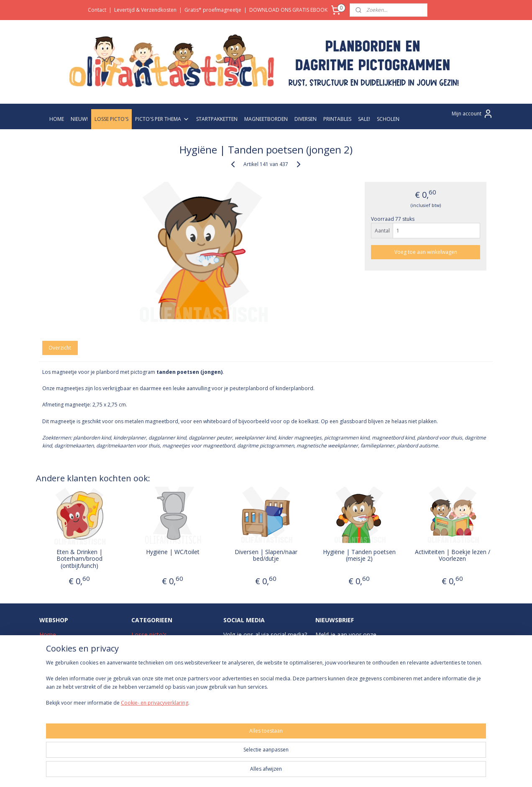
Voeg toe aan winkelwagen (426, 252)
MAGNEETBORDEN (266, 119)
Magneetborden (153, 672)
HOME (57, 119)
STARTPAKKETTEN (217, 119)
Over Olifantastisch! (66, 644)
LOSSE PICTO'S (111, 119)
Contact (97, 10)
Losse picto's (149, 635)
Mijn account (472, 114)
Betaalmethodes (62, 681)
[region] (211, 754)
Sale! (138, 691)
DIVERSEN (306, 119)
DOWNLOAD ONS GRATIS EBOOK (288, 10)
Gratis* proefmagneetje (213, 10)
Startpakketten (151, 653)
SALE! (364, 119)
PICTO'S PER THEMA (162, 119)
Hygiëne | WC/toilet (173, 552)
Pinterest (278, 681)
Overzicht (60, 348)
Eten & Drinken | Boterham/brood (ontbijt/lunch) (79, 559)
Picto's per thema (155, 644)
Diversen (143, 681)
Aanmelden (335, 681)
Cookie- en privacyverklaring (145, 773)
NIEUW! (79, 119)
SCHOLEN (388, 119)
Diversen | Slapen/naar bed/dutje (266, 556)
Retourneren (56, 691)
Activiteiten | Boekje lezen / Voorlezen (453, 556)
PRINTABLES (337, 119)
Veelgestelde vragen (66, 663)
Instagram (247, 644)
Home (48, 635)
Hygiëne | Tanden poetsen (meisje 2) (359, 556)
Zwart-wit (144, 663)
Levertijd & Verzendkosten (145, 10)
